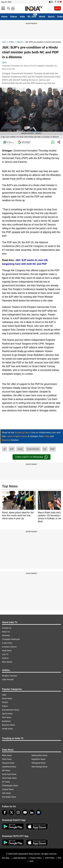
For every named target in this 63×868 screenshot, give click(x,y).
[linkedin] (32, 812)
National (20, 42)
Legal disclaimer (20, 858)
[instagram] (18, 812)
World (42, 17)
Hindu (20, 449)
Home (4, 17)
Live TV (5, 654)
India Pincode (8, 680)
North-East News (9, 774)
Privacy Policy (36, 858)
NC (45, 449)
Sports (51, 17)
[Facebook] (5, 812)
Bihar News (7, 755)
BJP (12, 449)
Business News (9, 725)
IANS (4, 63)
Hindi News (7, 651)
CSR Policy (50, 858)
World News (7, 699)
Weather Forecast (10, 676)
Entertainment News (11, 710)
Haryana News (8, 763)
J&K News (6, 793)
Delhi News (7, 759)
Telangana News (39, 763)
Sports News (7, 714)
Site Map (5, 858)
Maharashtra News (39, 755)
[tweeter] (11, 812)
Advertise (6, 635)
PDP (53, 449)
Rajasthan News (38, 759)
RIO (60, 858)
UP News (6, 782)
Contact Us (7, 628)
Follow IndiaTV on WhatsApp (32, 457)
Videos (14, 17)
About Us (6, 632)
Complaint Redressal (11, 639)
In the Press (7, 643)
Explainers (6, 721)
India (22, 17)
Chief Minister (33, 449)
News (4, 42)
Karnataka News (9, 797)
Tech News (7, 717)
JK (5, 449)
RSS (32, 861)
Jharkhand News (9, 767)
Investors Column (9, 647)
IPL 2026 (32, 17)
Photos (5, 702)
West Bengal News (39, 767)
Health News (7, 729)
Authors (5, 658)
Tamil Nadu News (9, 778)
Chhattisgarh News (10, 786)
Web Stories (7, 662)
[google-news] (39, 812)
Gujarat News (8, 789)
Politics (11, 42)
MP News (6, 770)
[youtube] (25, 812)
